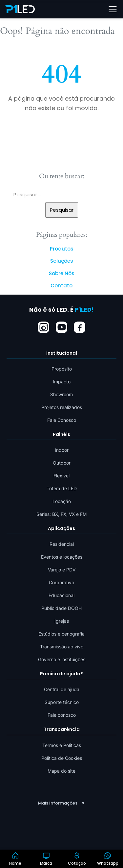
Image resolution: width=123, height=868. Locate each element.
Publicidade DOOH (61, 608)
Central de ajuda (62, 689)
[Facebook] (80, 327)
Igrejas (62, 621)
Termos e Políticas (62, 745)
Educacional (61, 595)
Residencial (62, 544)
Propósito (62, 368)
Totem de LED (62, 488)
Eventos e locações (62, 557)
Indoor (62, 450)
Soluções (62, 261)
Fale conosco (62, 715)
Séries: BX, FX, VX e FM (61, 514)
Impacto (62, 381)
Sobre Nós (62, 273)
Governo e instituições (62, 659)
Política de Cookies (62, 758)
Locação (62, 501)
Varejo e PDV (62, 570)
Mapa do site (61, 771)
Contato (61, 286)
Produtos (62, 249)
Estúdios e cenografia (61, 634)
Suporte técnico (62, 702)
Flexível (61, 476)
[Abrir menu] (113, 9)
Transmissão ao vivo (62, 647)
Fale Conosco (62, 420)
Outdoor (62, 463)
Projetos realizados (62, 407)
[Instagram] (43, 327)
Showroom (61, 394)
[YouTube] (61, 327)
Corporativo (61, 582)
